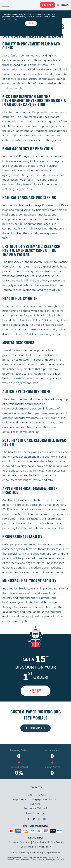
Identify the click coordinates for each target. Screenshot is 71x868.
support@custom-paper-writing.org (36, 799)
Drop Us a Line (35, 813)
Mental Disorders (18, 343)
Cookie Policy (27, 847)
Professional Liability (22, 537)
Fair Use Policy (44, 847)
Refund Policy (55, 842)
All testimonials (35, 729)
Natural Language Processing (29, 198)
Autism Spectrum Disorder (26, 392)
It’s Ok (31, 23)
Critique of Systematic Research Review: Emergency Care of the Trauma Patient (31, 251)
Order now (48, 5)
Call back (36, 808)
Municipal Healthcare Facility (29, 581)
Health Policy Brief (20, 299)
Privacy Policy (39, 842)
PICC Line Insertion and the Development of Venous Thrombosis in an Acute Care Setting (34, 101)
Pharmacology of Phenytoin (28, 149)
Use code (35, 691)
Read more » (15, 19)
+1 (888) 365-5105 (36, 795)
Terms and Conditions (19, 842)
